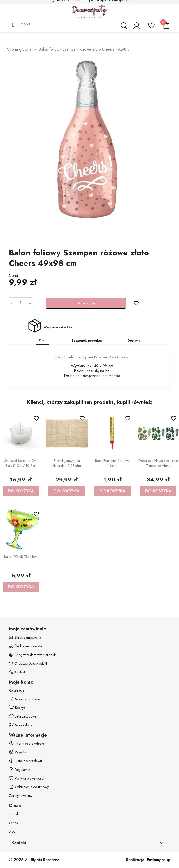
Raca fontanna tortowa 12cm (112, 463)
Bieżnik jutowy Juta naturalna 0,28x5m (67, 463)
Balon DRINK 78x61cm (21, 557)
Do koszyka (86, 303)
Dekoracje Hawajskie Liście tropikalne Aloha (158, 463)
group (158, 860)
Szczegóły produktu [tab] (87, 341)
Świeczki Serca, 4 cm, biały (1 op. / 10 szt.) (21, 463)
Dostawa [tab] (134, 341)
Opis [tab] (42, 340)
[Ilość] (20, 303)
